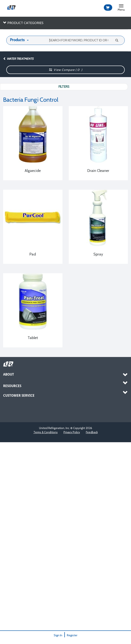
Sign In (58, 635)
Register (72, 635)
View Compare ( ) (66, 70)
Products (17, 40)
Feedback (92, 432)
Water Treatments (18, 59)
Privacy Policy (72, 432)
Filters (64, 87)
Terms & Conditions (46, 432)
